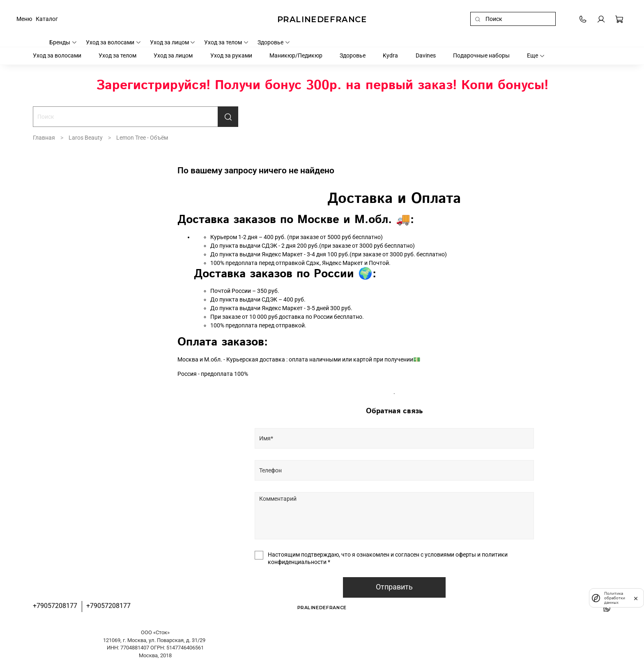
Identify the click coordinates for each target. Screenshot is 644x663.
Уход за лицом (173, 42)
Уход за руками (231, 55)
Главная (44, 138)
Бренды (63, 42)
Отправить (394, 587)
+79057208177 (55, 606)
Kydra (390, 55)
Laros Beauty (86, 138)
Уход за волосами (114, 42)
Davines (426, 55)
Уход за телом (227, 42)
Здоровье (274, 42)
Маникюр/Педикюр (296, 55)
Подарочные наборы (481, 55)
